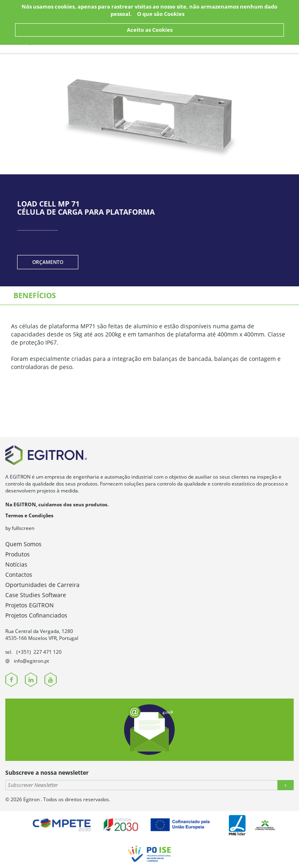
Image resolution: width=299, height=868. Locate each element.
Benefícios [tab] (35, 295)
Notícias (16, 564)
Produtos (18, 554)
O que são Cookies (161, 14)
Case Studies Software (36, 595)
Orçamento (48, 262)
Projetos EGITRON (30, 605)
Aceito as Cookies (150, 30)
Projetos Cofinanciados (36, 615)
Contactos (19, 575)
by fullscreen (20, 528)
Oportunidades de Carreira (42, 585)
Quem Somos (23, 544)
